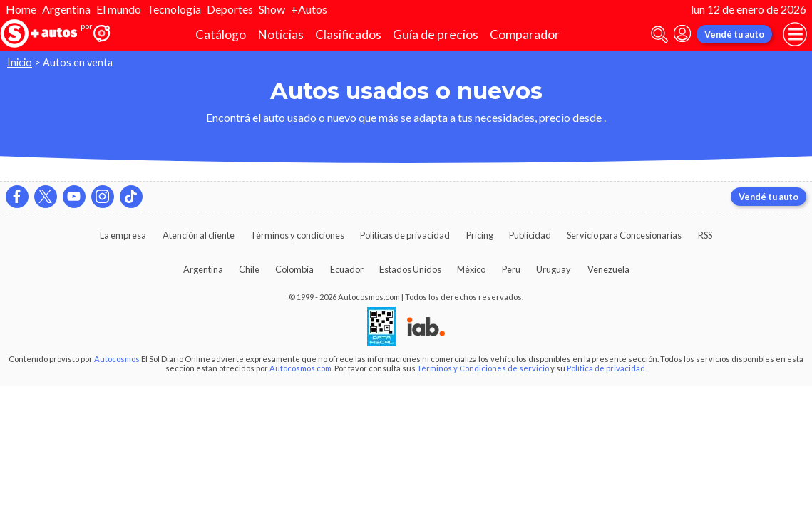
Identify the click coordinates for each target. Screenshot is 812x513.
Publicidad (530, 235)
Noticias (281, 35)
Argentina (66, 9)
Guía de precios (436, 35)
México (471, 269)
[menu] (795, 34)
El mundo (119, 9)
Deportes (230, 9)
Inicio (20, 62)
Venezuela (608, 269)
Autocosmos (117, 359)
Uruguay (554, 269)
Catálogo (221, 35)
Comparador (525, 35)
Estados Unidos (410, 269)
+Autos (309, 9)
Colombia (294, 269)
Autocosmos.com (300, 368)
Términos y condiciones (297, 235)
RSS (705, 235)
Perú (511, 269)
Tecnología (174, 9)
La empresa (123, 235)
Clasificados (348, 35)
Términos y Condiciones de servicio (483, 368)
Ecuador (347, 269)
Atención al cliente (199, 235)
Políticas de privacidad (405, 235)
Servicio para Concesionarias (624, 235)
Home (21, 9)
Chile (249, 269)
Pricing (480, 235)
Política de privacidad (606, 368)
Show (272, 9)
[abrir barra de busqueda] (659, 35)
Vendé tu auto (734, 34)
